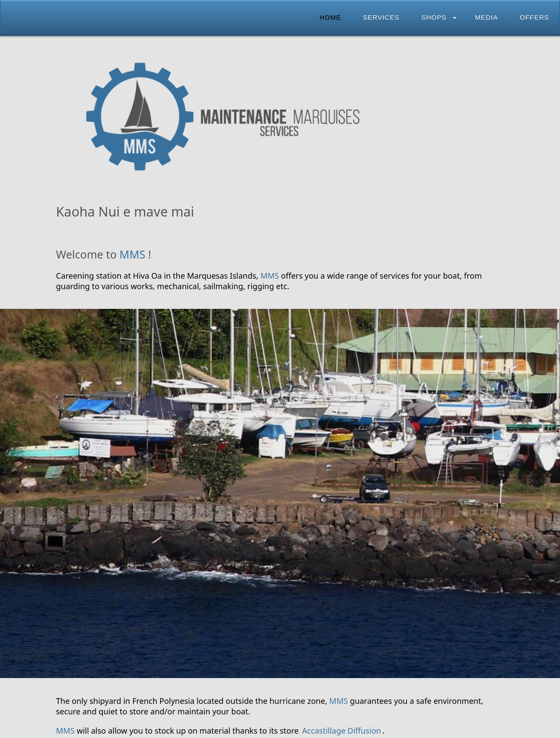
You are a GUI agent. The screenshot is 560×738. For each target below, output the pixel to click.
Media (487, 17)
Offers (534, 17)
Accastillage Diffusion (341, 731)
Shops (434, 17)
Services (381, 17)
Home (331, 17)
